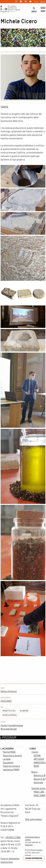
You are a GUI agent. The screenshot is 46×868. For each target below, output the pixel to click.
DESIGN (37, 756)
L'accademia (7, 749)
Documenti (8, 763)
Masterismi (29, 845)
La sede (7, 759)
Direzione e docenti (12, 756)
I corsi (32, 749)
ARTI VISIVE (39, 759)
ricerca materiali (10, 715)
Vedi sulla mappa (33, 819)
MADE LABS (39, 792)
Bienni (34, 772)
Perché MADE (9, 752)
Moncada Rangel (9, 729)
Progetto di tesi (9, 711)
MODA (36, 766)
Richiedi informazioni (34, 858)
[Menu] (43, 10)
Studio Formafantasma (12, 725)
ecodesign (24, 711)
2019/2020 (6, 701)
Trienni (35, 752)
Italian (36, 1)
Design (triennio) (9, 691)
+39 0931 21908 (13, 837)
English (43, 1)
